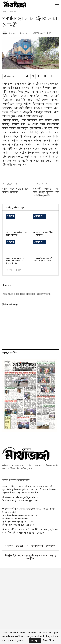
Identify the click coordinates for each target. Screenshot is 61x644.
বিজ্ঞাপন (9, 546)
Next (19, 270)
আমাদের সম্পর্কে (35, 546)
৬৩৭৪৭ (35, 515)
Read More (49, 641)
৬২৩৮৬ (26, 515)
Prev (10, 270)
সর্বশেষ (10, 216)
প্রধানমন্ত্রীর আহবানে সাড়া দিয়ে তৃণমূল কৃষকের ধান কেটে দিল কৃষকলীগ (46, 192)
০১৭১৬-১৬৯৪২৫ (26, 525)
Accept (35, 641)
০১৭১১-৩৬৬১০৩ (25, 522)
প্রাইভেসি (20, 546)
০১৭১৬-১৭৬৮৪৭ (37, 533)
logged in (23, 294)
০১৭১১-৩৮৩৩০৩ (20, 518)
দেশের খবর (39, 216)
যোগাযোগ (51, 546)
